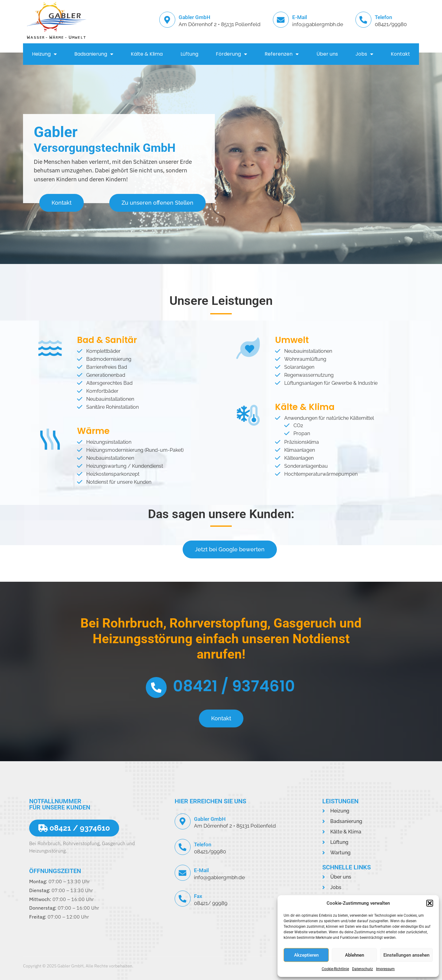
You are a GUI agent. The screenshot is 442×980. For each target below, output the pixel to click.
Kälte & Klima (147, 54)
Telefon (383, 17)
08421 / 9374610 (234, 686)
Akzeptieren (306, 955)
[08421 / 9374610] (156, 687)
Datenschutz (363, 969)
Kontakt (400, 54)
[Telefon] (363, 20)
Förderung (231, 54)
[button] (430, 903)
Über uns (327, 54)
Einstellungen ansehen (406, 955)
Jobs (364, 54)
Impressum (385, 969)
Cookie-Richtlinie (335, 969)
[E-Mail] (281, 20)
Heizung (44, 54)
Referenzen (282, 54)
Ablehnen (355, 955)
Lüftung (189, 54)
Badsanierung (94, 54)
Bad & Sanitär (107, 340)
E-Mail (300, 17)
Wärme (93, 431)
